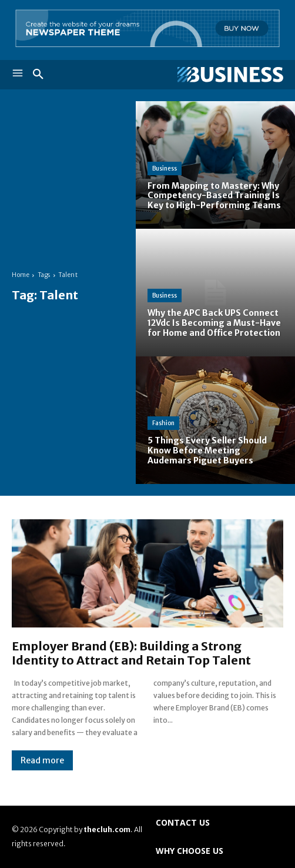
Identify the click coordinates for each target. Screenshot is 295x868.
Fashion (163, 423)
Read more (42, 760)
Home (21, 275)
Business (165, 168)
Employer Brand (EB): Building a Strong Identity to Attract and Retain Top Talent (131, 653)
